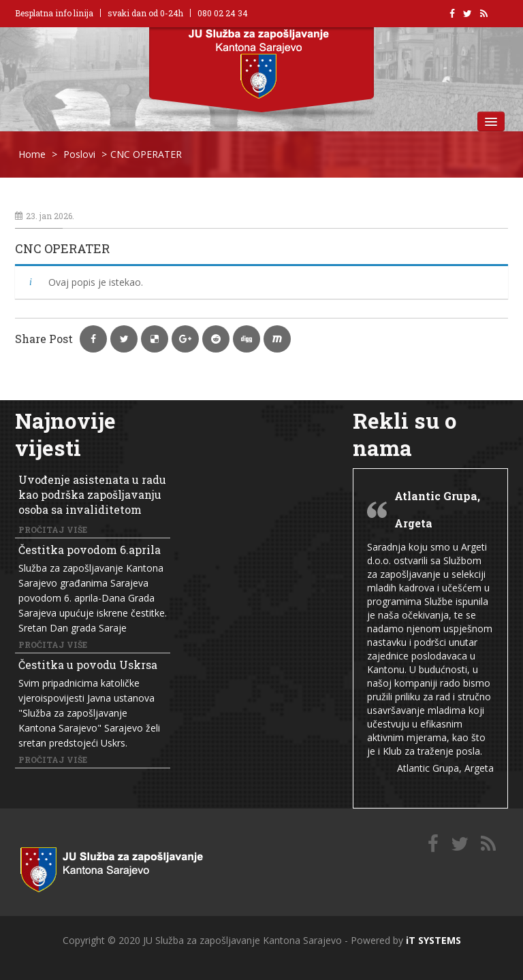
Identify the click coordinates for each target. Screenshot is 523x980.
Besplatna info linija (54, 13)
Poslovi (79, 154)
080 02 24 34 (223, 13)
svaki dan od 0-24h (145, 13)
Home (32, 154)
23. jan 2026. (45, 216)
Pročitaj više (53, 529)
